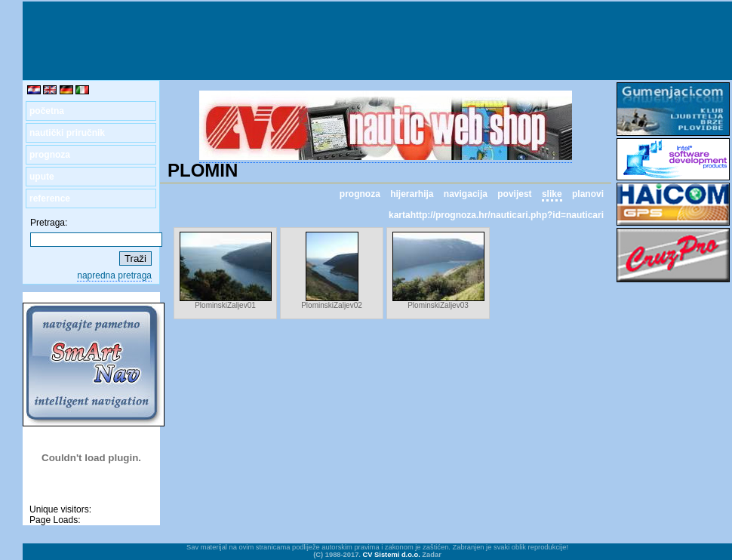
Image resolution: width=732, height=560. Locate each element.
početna (47, 111)
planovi (588, 194)
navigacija (466, 194)
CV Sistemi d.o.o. (392, 555)
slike (552, 194)
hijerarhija (412, 194)
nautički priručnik (67, 133)
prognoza (50, 155)
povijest (514, 194)
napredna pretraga (114, 275)
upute (42, 177)
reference (50, 198)
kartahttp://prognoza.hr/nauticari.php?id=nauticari (496, 215)
